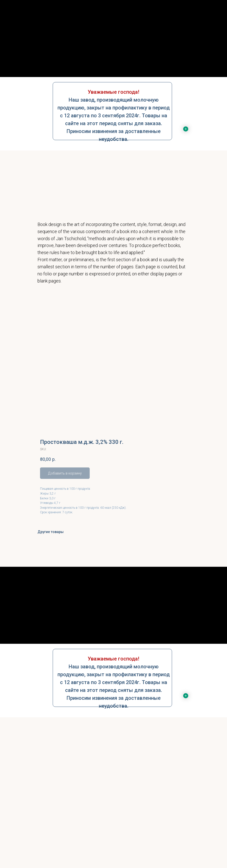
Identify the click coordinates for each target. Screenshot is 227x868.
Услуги (113, 57)
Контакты (114, 67)
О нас (113, 47)
